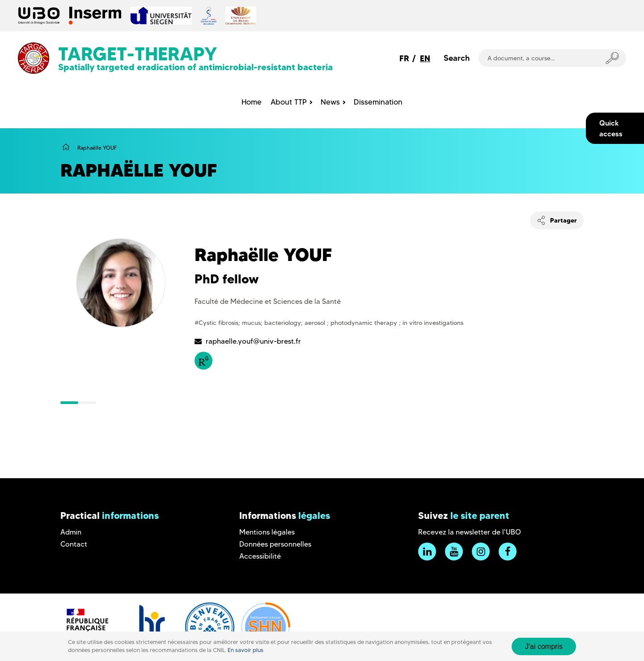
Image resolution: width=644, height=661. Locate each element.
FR (404, 58)
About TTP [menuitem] (289, 102)
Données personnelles (275, 544)
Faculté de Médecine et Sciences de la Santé (268, 301)
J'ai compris (544, 646)
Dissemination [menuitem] (378, 102)
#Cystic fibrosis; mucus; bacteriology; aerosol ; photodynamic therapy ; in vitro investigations (329, 323)
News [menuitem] (330, 102)
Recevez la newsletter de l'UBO (470, 532)
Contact (74, 544)
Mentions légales (267, 532)
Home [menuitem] (252, 102)
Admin (71, 532)
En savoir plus (246, 650)
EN (425, 58)
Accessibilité (260, 556)
